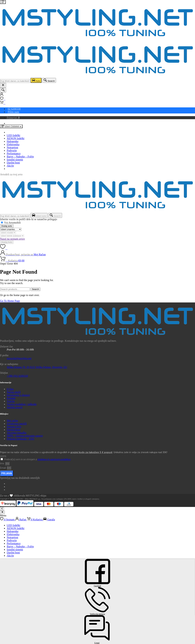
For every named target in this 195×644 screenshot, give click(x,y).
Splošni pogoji (15, 407)
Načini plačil (14, 392)
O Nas (10, 389)
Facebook (97, 586)
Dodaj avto (7, 226)
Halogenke (13, 141)
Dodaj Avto (7, 242)
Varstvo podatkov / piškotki (22, 404)
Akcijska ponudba (17, 433)
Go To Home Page (10, 301)
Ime (2, 463)
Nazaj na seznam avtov (12, 239)
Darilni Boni (13, 430)
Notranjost (12, 147)
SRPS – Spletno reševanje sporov (25, 436)
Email (3, 468)
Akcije (10, 166)
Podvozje (12, 150)
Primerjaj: (13, 118)
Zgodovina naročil (17, 424)
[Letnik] (12, 236)
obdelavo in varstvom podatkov (54, 459)
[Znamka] (11, 229)
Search (35, 289)
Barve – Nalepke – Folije (20, 157)
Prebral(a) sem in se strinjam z (38, 459)
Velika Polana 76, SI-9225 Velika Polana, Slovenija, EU (37, 367)
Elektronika (13, 144)
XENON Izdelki (16, 138)
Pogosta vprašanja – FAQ (20, 439)
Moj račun (12, 421)
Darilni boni (13, 163)
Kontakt (11, 398)
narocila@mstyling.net (19, 358)
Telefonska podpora (97, 614)
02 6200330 (14, 109)
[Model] (8, 233)
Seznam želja (14, 427)
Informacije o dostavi (18, 395)
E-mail (97, 643)
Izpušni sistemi (15, 160)
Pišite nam (13, 112)
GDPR (3, 456)
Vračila (11, 401)
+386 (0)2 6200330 (17, 376)
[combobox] (15, 81)
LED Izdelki (13, 135)
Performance (14, 153)
